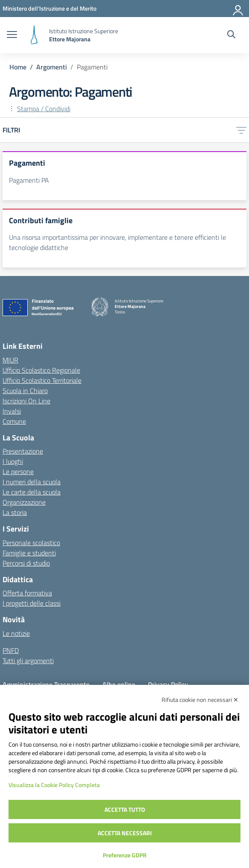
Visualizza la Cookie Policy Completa (54, 785)
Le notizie (16, 633)
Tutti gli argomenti (28, 661)
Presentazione (23, 451)
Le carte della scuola (32, 492)
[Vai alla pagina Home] (18, 67)
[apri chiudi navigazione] (12, 35)
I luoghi (13, 461)
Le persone (18, 471)
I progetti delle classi (32, 603)
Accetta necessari (125, 833)
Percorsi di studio (26, 563)
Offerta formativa (27, 593)
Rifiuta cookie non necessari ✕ (200, 700)
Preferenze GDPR (125, 855)
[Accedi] (238, 9)
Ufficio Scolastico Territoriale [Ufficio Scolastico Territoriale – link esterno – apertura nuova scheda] (42, 380)
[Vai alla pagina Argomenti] (52, 67)
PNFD (11, 650)
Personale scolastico (31, 543)
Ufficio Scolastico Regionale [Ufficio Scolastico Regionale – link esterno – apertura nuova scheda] (41, 370)
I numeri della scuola (32, 482)
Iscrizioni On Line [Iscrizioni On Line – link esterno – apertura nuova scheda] (26, 401)
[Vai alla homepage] (34, 35)
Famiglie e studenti (29, 553)
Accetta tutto (125, 809)
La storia (15, 512)
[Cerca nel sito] (231, 35)
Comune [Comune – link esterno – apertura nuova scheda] (14, 421)
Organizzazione (24, 502)
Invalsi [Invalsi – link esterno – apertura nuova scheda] (12, 411)
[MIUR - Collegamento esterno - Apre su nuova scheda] (49, 8)
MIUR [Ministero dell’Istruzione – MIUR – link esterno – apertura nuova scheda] (10, 360)
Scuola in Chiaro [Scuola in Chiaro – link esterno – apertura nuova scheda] (25, 391)
